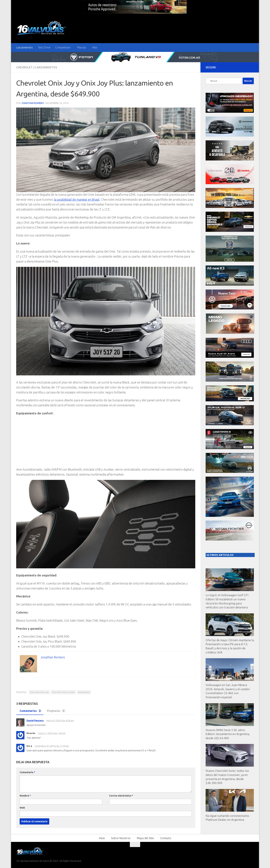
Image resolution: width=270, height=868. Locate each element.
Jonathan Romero (33, 103)
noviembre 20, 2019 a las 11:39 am (52, 746)
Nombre (25, 796)
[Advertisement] (106, 443)
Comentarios (30, 711)
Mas (95, 47)
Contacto (166, 838)
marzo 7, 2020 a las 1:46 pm (52, 733)
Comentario (27, 772)
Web (22, 808)
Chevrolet (24, 67)
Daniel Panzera (35, 720)
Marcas (82, 47)
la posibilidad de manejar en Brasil (77, 199)
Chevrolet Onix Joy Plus (63, 692)
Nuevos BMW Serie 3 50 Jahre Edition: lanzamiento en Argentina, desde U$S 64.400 (228, 734)
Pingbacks (55, 711)
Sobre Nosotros (121, 838)
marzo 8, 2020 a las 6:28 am (60, 720)
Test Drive (44, 47)
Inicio (102, 838)
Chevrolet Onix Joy (39, 692)
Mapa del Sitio (145, 838)
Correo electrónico (121, 796)
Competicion (63, 47)
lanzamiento (84, 692)
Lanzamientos (24, 47)
